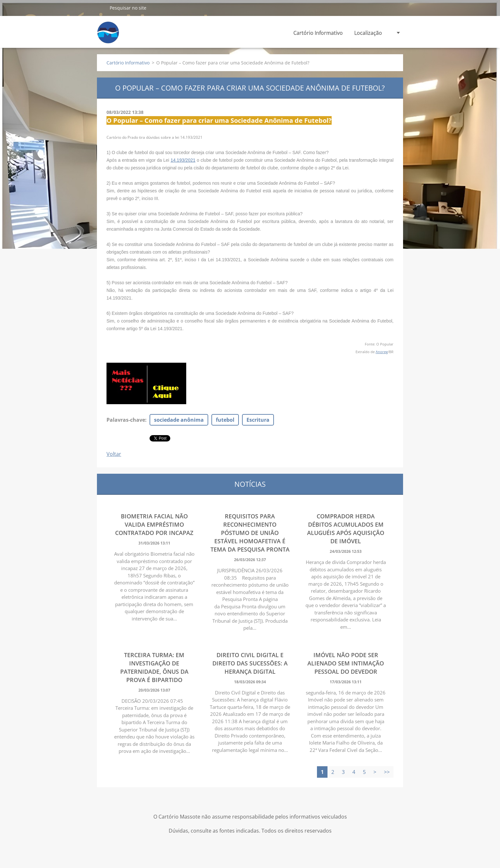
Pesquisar (101, 8)
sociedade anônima (179, 420)
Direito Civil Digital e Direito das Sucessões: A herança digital (250, 663)
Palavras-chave (126, 420)
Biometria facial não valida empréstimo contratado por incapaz (154, 524)
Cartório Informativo (318, 33)
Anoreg (382, 352)
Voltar (114, 454)
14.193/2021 (183, 160)
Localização (368, 33)
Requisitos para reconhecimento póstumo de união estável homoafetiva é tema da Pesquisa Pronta (250, 533)
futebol (225, 420)
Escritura (258, 420)
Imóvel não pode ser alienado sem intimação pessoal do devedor (346, 663)
